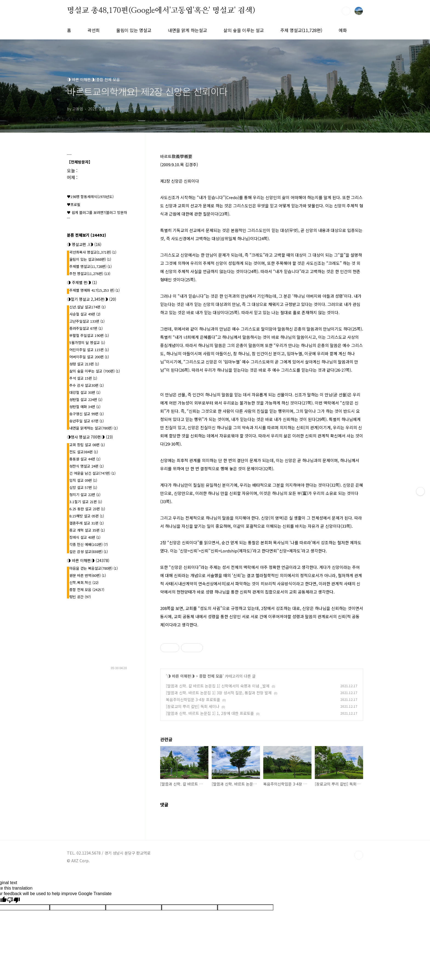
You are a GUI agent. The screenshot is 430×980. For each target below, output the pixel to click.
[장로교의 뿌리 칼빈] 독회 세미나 (193, 706)
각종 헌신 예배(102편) (89, 544)
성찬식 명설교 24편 (87, 466)
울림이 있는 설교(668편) (90, 259)
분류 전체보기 (87, 235)
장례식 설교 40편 (85, 537)
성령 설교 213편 (84, 364)
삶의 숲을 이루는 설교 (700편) (95, 371)
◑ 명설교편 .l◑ (84, 244)
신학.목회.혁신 (84, 582)
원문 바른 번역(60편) (88, 575)
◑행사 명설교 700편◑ (90, 437)
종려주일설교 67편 (86, 328)
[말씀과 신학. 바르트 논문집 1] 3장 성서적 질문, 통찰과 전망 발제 (219, 693)
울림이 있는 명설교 (134, 30)
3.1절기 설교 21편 (86, 502)
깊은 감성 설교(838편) (89, 551)
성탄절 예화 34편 (85, 407)
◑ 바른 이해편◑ (181, 676)
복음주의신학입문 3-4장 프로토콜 (193, 700)
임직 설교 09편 (83, 480)
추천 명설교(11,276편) (90, 273)
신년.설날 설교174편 (87, 307)
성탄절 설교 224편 (86, 399)
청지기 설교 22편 (85, 495)
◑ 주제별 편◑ (82, 282)
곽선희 (94, 30)
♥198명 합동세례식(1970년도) (90, 197)
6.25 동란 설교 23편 (87, 509)
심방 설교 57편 (83, 487)
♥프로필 (74, 204)
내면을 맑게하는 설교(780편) (94, 428)
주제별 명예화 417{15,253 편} (94, 290)
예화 (343, 30)
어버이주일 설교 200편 (89, 357)
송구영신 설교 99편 (87, 414)
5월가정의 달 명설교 (87, 343)
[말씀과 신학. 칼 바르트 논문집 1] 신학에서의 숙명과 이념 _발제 (218, 686)
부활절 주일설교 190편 (89, 335)
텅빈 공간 (80, 597)
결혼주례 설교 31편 (87, 523)
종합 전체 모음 (211, 676)
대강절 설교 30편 (85, 392)
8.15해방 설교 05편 (87, 516)
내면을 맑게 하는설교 (187, 30)
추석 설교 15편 (83, 378)
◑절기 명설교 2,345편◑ (92, 299)
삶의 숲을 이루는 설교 (244, 30)
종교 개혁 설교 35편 (87, 530)
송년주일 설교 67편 (87, 421)
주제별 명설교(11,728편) (90, 266)
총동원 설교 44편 (85, 459)
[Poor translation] (13, 900)
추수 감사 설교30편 (87, 385)
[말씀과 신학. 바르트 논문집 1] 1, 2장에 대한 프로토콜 (210, 713)
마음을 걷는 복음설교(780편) (94, 568)
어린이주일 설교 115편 (89, 350)
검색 (346, 11)
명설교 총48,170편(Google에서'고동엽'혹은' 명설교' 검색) (161, 11)
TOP (359, 855)
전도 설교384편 (84, 452)
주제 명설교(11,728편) (301, 30)
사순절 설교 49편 (85, 314)
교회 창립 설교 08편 (87, 445)
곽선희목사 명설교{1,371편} (93, 252)
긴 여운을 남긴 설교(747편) (92, 473)
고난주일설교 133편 (87, 321)
